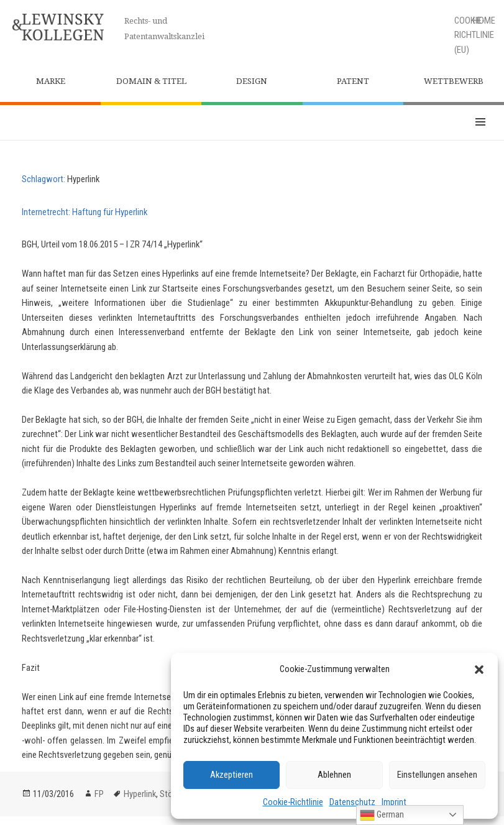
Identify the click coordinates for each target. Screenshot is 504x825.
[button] (479, 670)
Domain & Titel (151, 81)
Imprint (394, 802)
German (382, 815)
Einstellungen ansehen (437, 775)
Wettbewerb (454, 81)
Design (252, 81)
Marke (51, 81)
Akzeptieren (231, 775)
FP (99, 794)
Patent (353, 81)
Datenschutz (352, 802)
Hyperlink (140, 794)
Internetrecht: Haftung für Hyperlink (85, 212)
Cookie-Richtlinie (293, 802)
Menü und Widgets (480, 122)
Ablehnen (334, 775)
